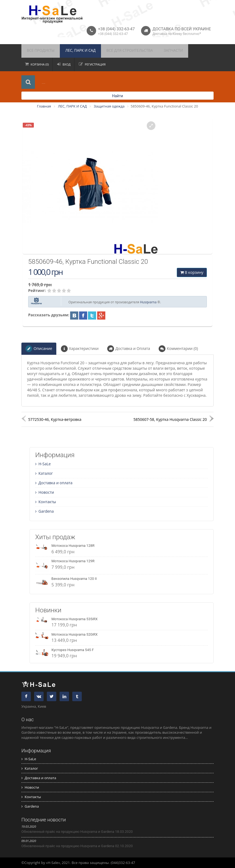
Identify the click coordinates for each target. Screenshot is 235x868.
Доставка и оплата (54, 483)
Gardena (44, 511)
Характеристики (80, 349)
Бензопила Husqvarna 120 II (74, 579)
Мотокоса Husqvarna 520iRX (74, 634)
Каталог (44, 473)
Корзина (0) (40, 64)
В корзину (192, 272)
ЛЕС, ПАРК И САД (75, 51)
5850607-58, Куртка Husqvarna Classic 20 (170, 419)
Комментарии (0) (178, 349)
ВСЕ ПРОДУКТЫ (39, 51)
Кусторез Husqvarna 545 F (73, 650)
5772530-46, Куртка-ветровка (55, 419)
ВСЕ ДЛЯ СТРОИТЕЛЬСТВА (119, 51)
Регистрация (95, 64)
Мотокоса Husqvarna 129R (73, 561)
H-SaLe (43, 464)
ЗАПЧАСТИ (159, 51)
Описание (39, 349)
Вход (67, 64)
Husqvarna (148, 302)
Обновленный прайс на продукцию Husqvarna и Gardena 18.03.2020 (77, 832)
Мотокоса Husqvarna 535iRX (74, 619)
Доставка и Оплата (129, 349)
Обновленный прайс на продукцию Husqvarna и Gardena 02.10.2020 (77, 846)
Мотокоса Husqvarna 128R (73, 546)
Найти (118, 96)
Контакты (46, 502)
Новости (45, 492)
